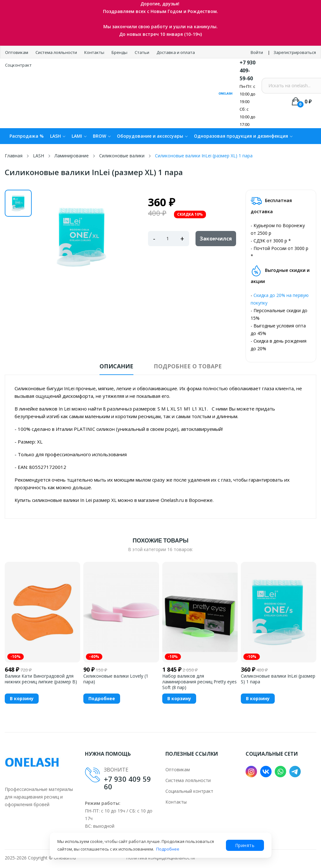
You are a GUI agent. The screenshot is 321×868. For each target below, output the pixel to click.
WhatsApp (280, 772)
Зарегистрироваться (295, 52)
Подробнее (168, 849)
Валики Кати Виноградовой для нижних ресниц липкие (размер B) (41, 679)
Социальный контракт (189, 791)
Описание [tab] (116, 366)
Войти (257, 52)
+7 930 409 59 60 (127, 783)
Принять (245, 845)
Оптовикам (17, 52)
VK (266, 772)
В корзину (22, 698)
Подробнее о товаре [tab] (188, 366)
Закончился (216, 239)
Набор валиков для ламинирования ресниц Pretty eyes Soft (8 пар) (199, 682)
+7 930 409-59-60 (247, 70)
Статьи (142, 52)
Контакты (95, 52)
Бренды (120, 52)
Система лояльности (57, 52)
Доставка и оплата (176, 52)
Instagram (251, 772)
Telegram (295, 772)
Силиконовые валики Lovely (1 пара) (116, 679)
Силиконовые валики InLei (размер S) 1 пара (278, 679)
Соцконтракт (18, 65)
